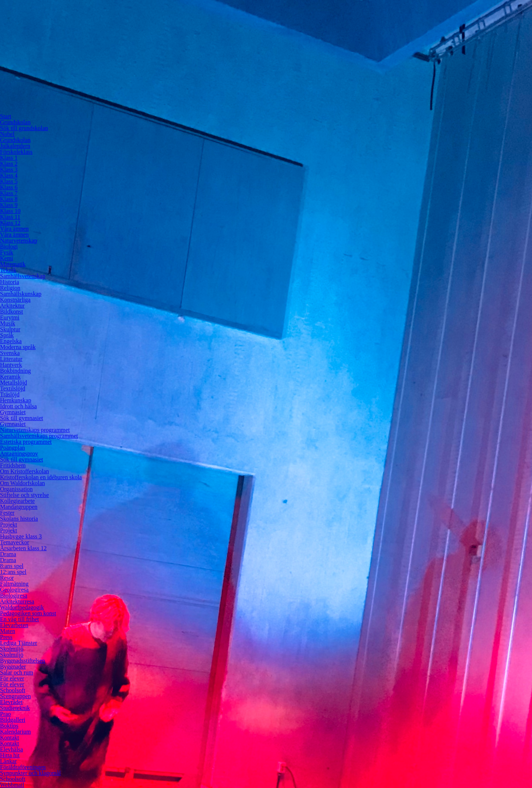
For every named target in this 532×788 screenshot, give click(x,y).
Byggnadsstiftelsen (23, 661)
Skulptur (10, 329)
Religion (10, 288)
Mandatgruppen (19, 507)
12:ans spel (13, 572)
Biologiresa (14, 596)
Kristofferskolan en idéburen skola (41, 477)
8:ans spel (12, 566)
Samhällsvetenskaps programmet (39, 436)
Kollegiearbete (17, 501)
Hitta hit (10, 755)
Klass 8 (9, 199)
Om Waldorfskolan (23, 483)
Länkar (8, 761)
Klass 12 (10, 223)
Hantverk (11, 365)
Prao (5, 714)
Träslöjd (10, 394)
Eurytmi (10, 317)
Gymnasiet (13, 412)
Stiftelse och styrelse (24, 495)
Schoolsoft (13, 690)
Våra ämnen (14, 229)
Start (6, 116)
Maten (8, 631)
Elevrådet (11, 702)
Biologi (9, 246)
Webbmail (12, 785)
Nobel (7, 134)
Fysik (7, 252)
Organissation (16, 489)
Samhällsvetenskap (23, 276)
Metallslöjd (13, 383)
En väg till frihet (19, 619)
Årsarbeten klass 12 (23, 548)
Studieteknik (15, 708)
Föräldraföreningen (23, 767)
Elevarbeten (14, 625)
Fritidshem (13, 465)
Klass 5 (9, 181)
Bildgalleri (13, 720)
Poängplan (13, 448)
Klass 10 (10, 211)
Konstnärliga (15, 300)
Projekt (8, 525)
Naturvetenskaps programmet (35, 430)
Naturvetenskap (18, 241)
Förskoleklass (16, 152)
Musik (8, 323)
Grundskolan (15, 122)
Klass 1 (9, 158)
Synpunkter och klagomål (30, 773)
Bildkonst (11, 312)
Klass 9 (9, 205)
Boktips (9, 726)
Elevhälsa (11, 749)
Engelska (11, 341)
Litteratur (11, 359)
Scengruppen (16, 696)
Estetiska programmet (26, 442)
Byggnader (13, 667)
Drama (8, 554)
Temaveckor (15, 542)
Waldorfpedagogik (22, 607)
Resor (7, 578)
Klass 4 (9, 175)
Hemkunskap (16, 400)
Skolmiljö (12, 649)
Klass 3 (9, 170)
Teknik (8, 270)
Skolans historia (19, 519)
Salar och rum (17, 672)
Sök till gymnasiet (21, 418)
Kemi (7, 258)
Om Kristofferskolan (25, 471)
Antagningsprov (19, 454)
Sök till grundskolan (24, 128)
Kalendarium (16, 732)
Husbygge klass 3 (21, 536)
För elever (12, 678)
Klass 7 (9, 193)
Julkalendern (15, 146)
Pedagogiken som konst (28, 613)
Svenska (10, 353)
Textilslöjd (13, 388)
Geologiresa (14, 590)
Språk (7, 335)
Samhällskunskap (21, 294)
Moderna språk (18, 347)
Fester (7, 513)
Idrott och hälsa (18, 406)
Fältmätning (14, 584)
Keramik (10, 377)
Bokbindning (16, 371)
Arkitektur (12, 306)
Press (6, 637)
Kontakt (10, 738)
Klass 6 (9, 187)
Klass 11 (10, 217)
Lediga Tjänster (19, 643)
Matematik (13, 264)
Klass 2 (9, 164)
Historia (10, 282)
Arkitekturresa (17, 601)
